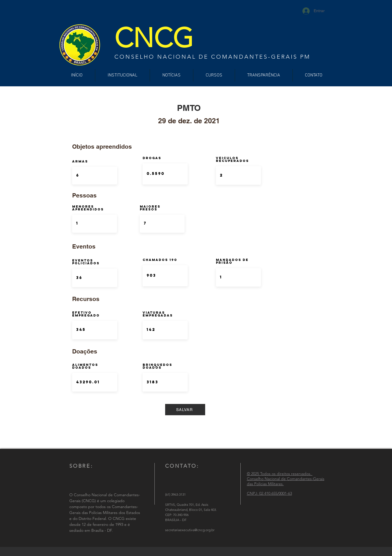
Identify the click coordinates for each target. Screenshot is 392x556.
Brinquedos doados (157, 366)
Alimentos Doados (85, 366)
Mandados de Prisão (232, 261)
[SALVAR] (185, 410)
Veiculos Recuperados (232, 159)
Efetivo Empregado (86, 314)
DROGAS (152, 158)
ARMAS (80, 161)
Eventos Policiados (86, 262)
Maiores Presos (150, 208)
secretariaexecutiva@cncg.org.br (190, 530)
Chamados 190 (160, 260)
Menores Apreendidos (88, 208)
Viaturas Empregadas (158, 314)
